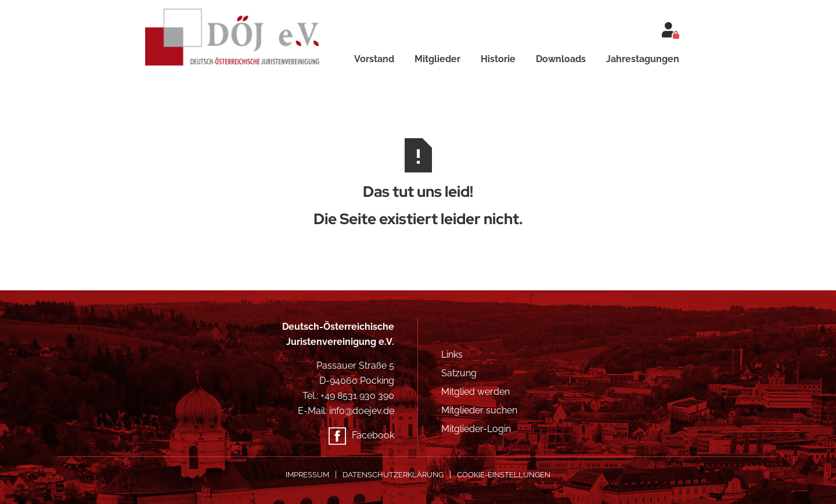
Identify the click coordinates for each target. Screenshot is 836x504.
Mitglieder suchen (479, 410)
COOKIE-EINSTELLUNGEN (504, 475)
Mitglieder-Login (476, 429)
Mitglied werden (475, 392)
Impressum (307, 475)
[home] (242, 33)
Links (452, 354)
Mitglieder (437, 59)
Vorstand (374, 59)
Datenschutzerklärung (393, 475)
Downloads (561, 59)
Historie (498, 59)
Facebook (373, 435)
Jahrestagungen (643, 59)
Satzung (459, 373)
